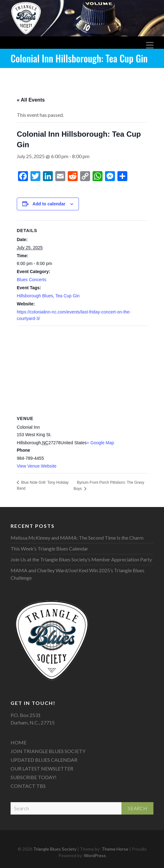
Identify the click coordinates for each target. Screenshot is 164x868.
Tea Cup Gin (67, 296)
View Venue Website (37, 466)
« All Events (31, 100)
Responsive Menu (150, 46)
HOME (18, 742)
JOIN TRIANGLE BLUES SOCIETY (48, 751)
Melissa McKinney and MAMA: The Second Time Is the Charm (77, 538)
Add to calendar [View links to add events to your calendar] (49, 204)
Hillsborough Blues (35, 296)
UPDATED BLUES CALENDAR (44, 760)
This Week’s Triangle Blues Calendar (49, 548)
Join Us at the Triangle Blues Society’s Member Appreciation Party (81, 559)
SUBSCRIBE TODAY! (34, 777)
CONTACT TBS (28, 786)
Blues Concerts (32, 280)
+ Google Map (100, 443)
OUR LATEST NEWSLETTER (42, 768)
